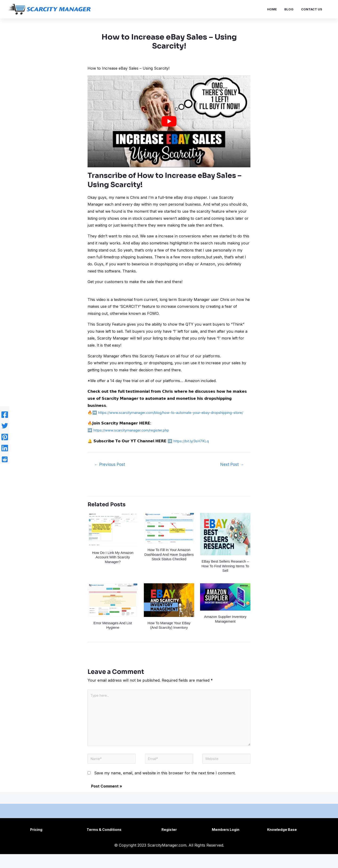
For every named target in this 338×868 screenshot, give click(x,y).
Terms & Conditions (105, 844)
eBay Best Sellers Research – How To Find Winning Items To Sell (225, 573)
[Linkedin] (5, 446)
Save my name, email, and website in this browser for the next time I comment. (165, 787)
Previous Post (110, 471)
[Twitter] (5, 428)
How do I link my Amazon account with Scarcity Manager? (113, 564)
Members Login (225, 844)
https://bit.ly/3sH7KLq (193, 448)
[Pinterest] (5, 437)
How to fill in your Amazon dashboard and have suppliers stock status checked (169, 561)
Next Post (232, 471)
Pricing (37, 844)
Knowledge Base (282, 844)
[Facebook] (5, 418)
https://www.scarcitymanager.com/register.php (135, 437)
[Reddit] (5, 456)
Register (169, 844)
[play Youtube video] (169, 121)
